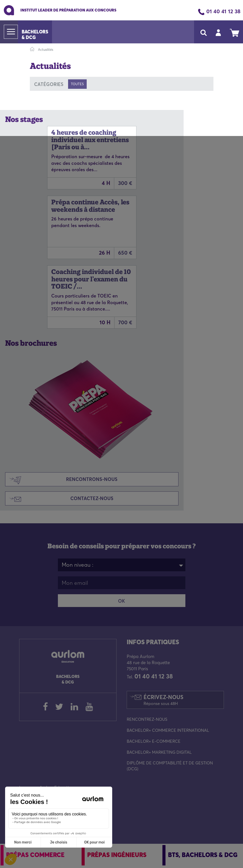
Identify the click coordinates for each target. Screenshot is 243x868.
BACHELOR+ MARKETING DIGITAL (159, 752)
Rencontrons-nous (61, 480)
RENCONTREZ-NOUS (147, 719)
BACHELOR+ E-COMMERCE (154, 741)
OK (122, 601)
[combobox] (122, 565)
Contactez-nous (59, 499)
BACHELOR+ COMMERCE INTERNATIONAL (168, 730)
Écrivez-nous (163, 700)
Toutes (77, 84)
